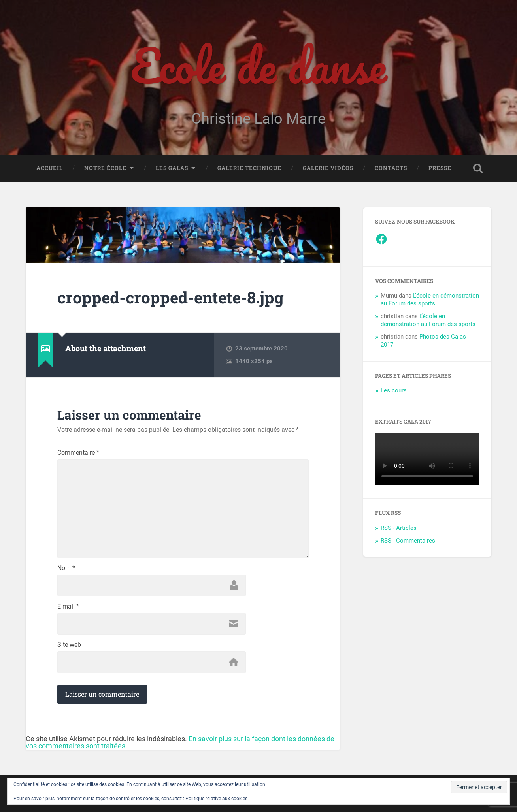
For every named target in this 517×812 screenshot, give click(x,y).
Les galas (172, 168)
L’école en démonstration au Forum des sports (430, 300)
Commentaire (78, 453)
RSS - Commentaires (408, 541)
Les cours (394, 390)
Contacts (391, 168)
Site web (69, 645)
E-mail (68, 607)
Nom (66, 568)
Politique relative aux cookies (216, 799)
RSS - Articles (399, 528)
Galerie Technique (249, 168)
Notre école (105, 168)
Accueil (50, 168)
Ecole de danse (258, 65)
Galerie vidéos (328, 168)
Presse (440, 168)
